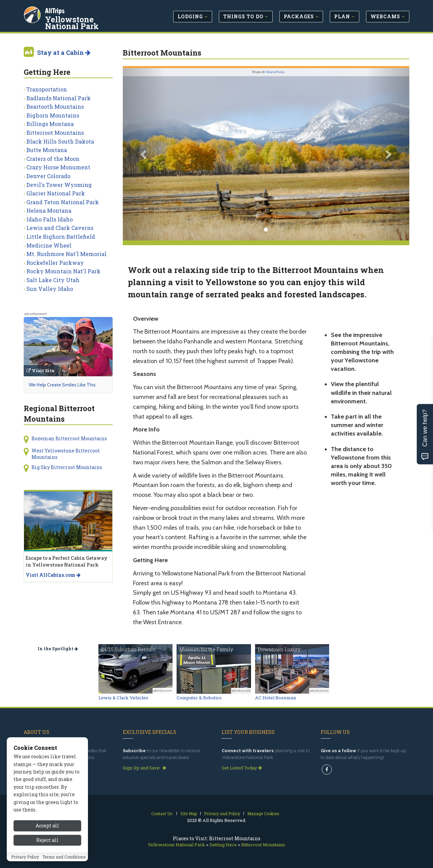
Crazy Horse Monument (58, 167)
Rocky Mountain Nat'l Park (63, 271)
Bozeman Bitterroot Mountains (69, 438)
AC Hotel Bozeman (276, 698)
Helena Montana (49, 210)
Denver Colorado (48, 176)
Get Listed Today (242, 768)
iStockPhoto (275, 72)
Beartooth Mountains (55, 107)
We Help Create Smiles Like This (62, 385)
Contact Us (162, 813)
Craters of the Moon (53, 159)
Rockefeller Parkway (55, 263)
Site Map (189, 813)
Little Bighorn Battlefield (61, 237)
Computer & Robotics (199, 698)
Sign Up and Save (144, 768)
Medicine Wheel (49, 245)
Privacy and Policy (222, 813)
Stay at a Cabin (64, 52)
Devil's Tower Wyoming (59, 185)
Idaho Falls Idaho (50, 219)
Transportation (47, 89)
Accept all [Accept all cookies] (47, 826)
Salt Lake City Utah (53, 280)
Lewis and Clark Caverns (60, 228)
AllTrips (56, 10)
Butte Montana (47, 150)
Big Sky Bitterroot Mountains (67, 467)
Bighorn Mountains (53, 115)
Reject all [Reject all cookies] (47, 841)
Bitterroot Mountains (55, 133)
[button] (144, 154)
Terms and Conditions (64, 858)
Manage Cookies (263, 813)
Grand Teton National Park (63, 202)
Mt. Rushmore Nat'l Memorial (66, 254)
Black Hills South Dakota (60, 141)
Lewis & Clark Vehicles (123, 698)
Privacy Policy (25, 858)
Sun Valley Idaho (50, 289)
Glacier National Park (56, 193)
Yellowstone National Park (88, 22)
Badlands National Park (59, 98)
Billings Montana (50, 124)
